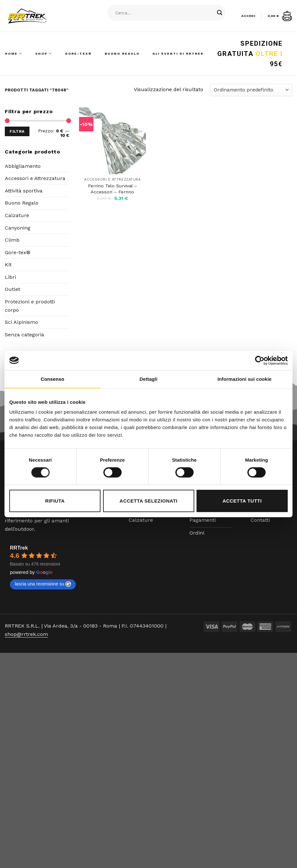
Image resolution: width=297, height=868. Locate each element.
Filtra (17, 131)
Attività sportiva (24, 191)
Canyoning (18, 228)
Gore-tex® (18, 252)
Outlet (12, 289)
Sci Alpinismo (21, 322)
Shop (44, 54)
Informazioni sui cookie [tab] (245, 379)
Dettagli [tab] (148, 379)
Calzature (17, 215)
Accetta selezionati (149, 501)
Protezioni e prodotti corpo (30, 306)
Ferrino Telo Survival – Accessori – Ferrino (112, 189)
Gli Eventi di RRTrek (178, 54)
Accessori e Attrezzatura (35, 178)
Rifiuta (55, 501)
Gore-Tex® (78, 54)
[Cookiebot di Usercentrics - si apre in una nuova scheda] (260, 360)
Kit (8, 265)
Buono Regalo (122, 54)
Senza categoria (24, 335)
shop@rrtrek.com (26, 634)
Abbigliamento (23, 166)
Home (14, 54)
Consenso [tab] (52, 379)
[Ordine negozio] (251, 90)
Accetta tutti (242, 501)
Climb (12, 240)
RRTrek (19, 548)
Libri (10, 277)
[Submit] (220, 13)
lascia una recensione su (43, 584)
